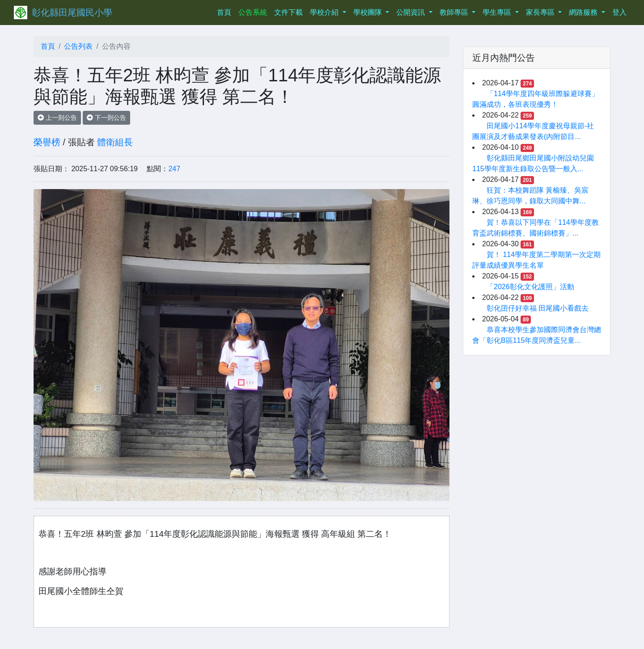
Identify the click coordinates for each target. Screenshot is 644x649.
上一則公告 (57, 118)
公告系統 (253, 12)
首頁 (226, 11)
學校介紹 (325, 12)
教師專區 (455, 12)
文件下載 (288, 12)
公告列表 (78, 46)
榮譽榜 (47, 142)
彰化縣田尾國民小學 (72, 13)
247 (174, 169)
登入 (619, 12)
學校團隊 (369, 12)
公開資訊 (411, 12)
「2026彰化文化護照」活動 (530, 287)
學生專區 (498, 12)
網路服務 (584, 12)
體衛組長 (115, 142)
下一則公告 (106, 118)
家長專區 (541, 12)
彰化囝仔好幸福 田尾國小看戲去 (538, 308)
